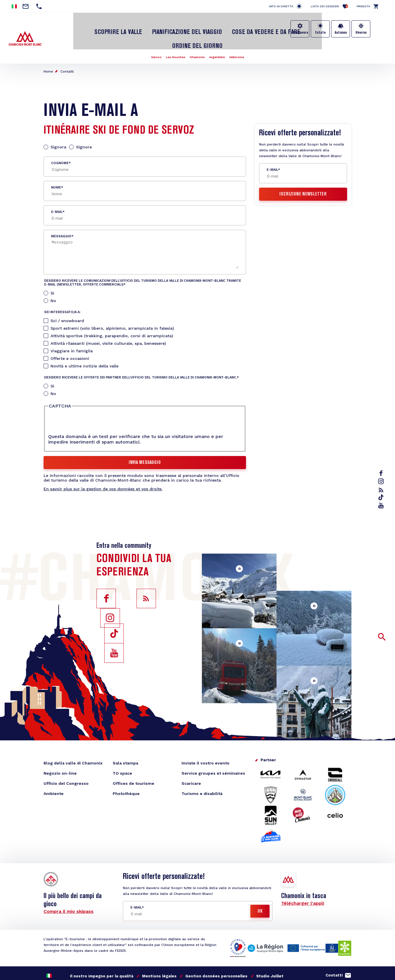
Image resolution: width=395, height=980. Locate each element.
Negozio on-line (60, 753)
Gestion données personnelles (216, 956)
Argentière (219, 37)
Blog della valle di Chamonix (73, 743)
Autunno (341, 33)
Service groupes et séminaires (213, 753)
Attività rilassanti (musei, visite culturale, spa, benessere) (108, 324)
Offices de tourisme (133, 764)
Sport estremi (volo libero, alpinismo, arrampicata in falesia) (112, 308)
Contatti (67, 52)
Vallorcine (242, 37)
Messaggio (61, 217)
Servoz (151, 37)
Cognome (60, 143)
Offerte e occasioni (70, 339)
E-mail (57, 192)
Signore (84, 127)
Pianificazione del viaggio (163, 27)
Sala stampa (125, 743)
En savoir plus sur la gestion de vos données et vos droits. (103, 469)
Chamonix (197, 37)
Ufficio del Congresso (66, 764)
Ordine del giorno (290, 27)
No (53, 281)
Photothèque (126, 774)
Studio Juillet (270, 956)
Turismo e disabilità (202, 774)
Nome (56, 168)
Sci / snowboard (67, 301)
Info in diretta (281, 6)
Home (48, 52)
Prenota (363, 6)
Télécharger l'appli (303, 883)
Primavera (301, 33)
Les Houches (173, 37)
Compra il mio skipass (69, 892)
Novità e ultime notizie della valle (85, 346)
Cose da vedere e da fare (230, 27)
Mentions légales (159, 956)
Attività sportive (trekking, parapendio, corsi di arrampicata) (112, 316)
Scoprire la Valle (104, 27)
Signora (58, 127)
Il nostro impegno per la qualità (102, 956)
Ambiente (54, 774)
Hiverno (361, 33)
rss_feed (382, 490)
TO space (122, 753)
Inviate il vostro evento (205, 743)
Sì (52, 273)
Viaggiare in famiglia (72, 331)
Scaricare (191, 764)
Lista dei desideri (329, 6)
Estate (320, 33)
